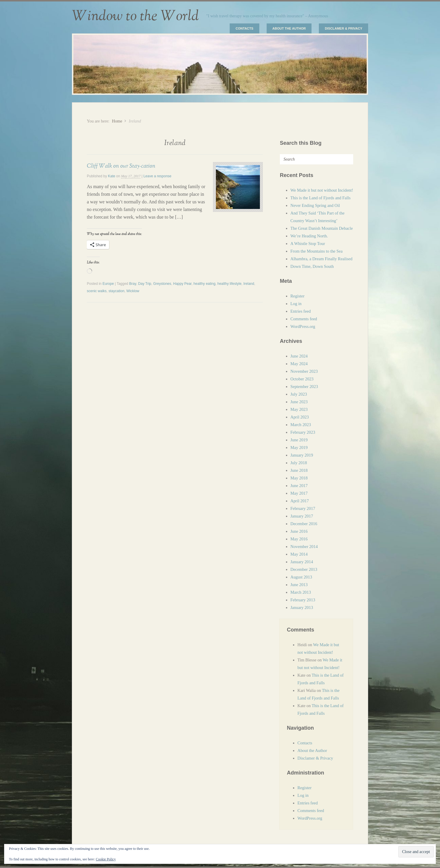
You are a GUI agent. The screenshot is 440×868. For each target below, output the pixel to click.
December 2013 (304, 569)
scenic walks (97, 291)
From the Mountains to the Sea (317, 251)
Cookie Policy (106, 859)
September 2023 (304, 387)
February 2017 (303, 508)
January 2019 (302, 455)
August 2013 (301, 577)
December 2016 (304, 524)
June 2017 (299, 486)
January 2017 (302, 516)
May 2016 (299, 539)
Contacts (244, 28)
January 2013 (302, 607)
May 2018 (299, 478)
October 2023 (302, 379)
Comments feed (304, 319)
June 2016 (299, 531)
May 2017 (299, 493)
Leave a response (157, 176)
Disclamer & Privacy (343, 28)
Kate (112, 176)
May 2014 (299, 554)
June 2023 (299, 402)
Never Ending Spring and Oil (315, 205)
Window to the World (135, 16)
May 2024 (299, 364)
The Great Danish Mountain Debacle (322, 228)
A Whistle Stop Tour (308, 244)
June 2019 (299, 440)
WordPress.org (303, 326)
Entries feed (301, 311)
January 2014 (302, 562)
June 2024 (299, 356)
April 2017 (300, 501)
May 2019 (299, 447)
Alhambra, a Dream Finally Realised (321, 259)
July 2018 (299, 463)
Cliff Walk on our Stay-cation (121, 166)
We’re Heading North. (309, 236)
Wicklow (133, 291)
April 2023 (300, 417)
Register (297, 296)
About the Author (289, 28)
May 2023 (299, 409)
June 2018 (299, 470)
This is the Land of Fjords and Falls (320, 198)
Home (117, 121)
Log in (296, 304)
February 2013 (303, 600)
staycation (116, 291)
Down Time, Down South (312, 266)
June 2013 (299, 585)
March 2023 (301, 425)
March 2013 (301, 592)
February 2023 (303, 432)
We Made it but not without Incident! (322, 190)
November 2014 (304, 547)
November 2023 (304, 371)
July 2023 (299, 394)
